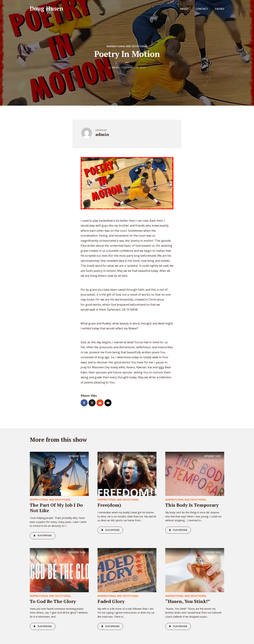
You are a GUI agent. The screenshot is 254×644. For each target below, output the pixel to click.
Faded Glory (111, 601)
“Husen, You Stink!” (188, 601)
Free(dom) (109, 505)
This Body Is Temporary (192, 505)
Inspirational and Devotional (127, 46)
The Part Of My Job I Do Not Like (56, 508)
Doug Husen (46, 8)
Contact (202, 9)
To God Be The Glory (53, 601)
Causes (220, 9)
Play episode (42, 536)
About (184, 9)
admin (115, 67)
